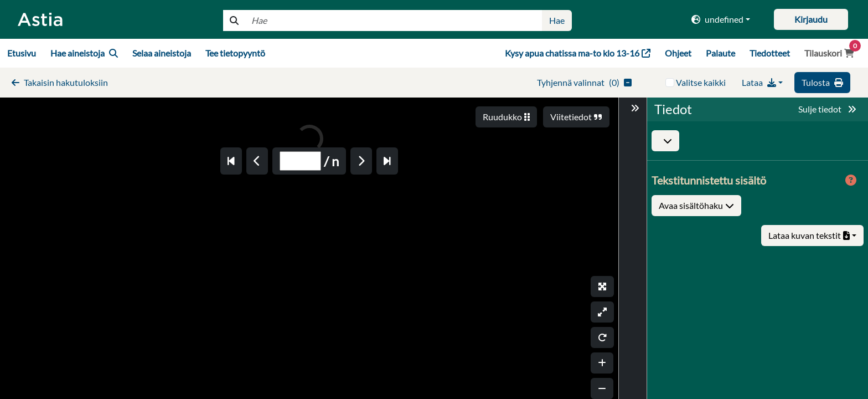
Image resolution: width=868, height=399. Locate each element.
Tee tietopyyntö (235, 53)
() (584, 82)
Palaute (720, 53)
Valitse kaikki (701, 82)
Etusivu (22, 53)
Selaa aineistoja (162, 53)
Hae (557, 20)
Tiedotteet (770, 53)
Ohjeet (678, 53)
